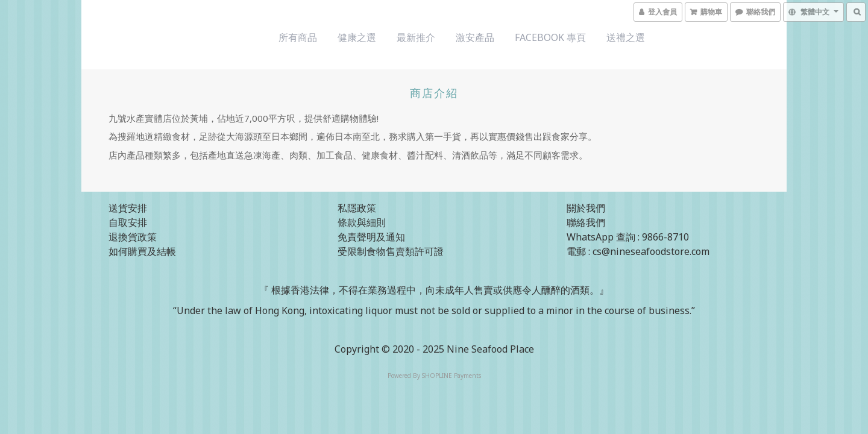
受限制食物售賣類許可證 (391, 251)
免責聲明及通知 (371, 237)
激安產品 (475, 37)
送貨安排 (128, 208)
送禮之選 (626, 37)
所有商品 (298, 37)
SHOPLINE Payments (451, 376)
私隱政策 (357, 208)
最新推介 (416, 37)
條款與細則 (362, 222)
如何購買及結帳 (142, 251)
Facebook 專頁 (550, 37)
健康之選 (357, 37)
